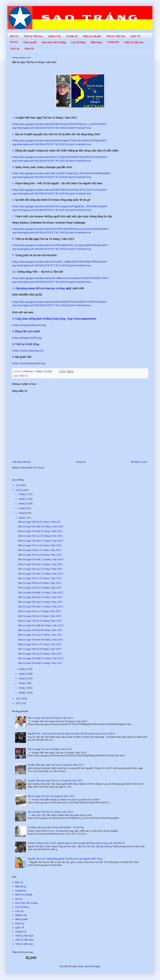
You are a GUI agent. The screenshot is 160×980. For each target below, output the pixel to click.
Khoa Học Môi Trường (54, 42)
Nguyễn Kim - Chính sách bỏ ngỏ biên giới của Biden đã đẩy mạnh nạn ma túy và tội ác (71, 733)
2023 (19, 490)
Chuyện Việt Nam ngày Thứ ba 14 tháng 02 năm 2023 (55, 780)
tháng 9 (23, 508)
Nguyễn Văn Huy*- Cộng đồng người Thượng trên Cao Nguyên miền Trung (65, 859)
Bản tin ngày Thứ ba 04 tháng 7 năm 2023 (40, 649)
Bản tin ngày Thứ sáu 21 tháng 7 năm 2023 (40, 569)
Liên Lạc (15, 49)
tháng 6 (23, 669)
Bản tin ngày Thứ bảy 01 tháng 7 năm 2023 (40, 663)
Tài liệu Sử (72, 36)
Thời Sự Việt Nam (33, 36)
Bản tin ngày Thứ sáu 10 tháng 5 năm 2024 (50, 749)
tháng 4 (23, 678)
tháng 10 (24, 503)
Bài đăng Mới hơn (22, 462)
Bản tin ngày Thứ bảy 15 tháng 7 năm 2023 (40, 597)
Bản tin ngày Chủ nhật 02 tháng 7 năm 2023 (41, 658)
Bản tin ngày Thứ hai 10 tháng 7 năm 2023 (40, 621)
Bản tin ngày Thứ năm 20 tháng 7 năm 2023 (41, 574)
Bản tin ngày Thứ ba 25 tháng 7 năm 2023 (40, 550)
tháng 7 (23, 518)
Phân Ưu (29, 49)
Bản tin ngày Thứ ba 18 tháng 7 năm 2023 (40, 583)
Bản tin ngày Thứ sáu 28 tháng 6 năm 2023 (40, 536)
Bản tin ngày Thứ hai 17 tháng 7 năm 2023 (40, 588)
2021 (19, 703)
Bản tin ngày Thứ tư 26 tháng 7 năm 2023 (40, 545)
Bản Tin (14, 36)
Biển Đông (96, 42)
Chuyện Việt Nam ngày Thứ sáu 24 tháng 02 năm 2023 (56, 765)
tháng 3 (23, 683)
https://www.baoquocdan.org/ (29, 363)
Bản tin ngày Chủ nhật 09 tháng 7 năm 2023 (41, 625)
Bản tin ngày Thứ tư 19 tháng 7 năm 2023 (40, 578)
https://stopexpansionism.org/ (29, 325)
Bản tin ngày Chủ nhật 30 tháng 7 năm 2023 (41, 526)
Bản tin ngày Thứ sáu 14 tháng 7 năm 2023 (40, 602)
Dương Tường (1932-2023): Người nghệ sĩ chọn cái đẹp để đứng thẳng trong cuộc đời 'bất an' (76, 843)
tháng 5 (23, 674)
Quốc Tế (135, 36)
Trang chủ (81, 462)
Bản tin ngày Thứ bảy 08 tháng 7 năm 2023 (40, 630)
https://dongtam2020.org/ (27, 338)
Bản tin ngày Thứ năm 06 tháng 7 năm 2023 (41, 640)
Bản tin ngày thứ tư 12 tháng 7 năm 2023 (40, 611)
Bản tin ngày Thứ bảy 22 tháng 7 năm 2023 (40, 564)
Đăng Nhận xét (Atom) (33, 467)
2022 (19, 698)
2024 (19, 485)
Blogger (96, 966)
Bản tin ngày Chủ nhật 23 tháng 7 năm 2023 (41, 559)
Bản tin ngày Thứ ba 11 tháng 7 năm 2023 (40, 616)
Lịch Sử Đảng (78, 42)
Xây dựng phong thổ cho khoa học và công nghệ (44, 288)
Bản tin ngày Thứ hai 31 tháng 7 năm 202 (39, 522)
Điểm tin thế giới (92, 36)
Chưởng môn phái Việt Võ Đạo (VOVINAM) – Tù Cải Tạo (56, 827)
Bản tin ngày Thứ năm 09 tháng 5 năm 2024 (50, 718)
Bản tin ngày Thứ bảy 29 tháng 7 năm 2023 (40, 531)
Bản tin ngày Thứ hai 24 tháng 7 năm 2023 (40, 555)
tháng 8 (23, 513)
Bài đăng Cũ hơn (139, 462)
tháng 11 (24, 499)
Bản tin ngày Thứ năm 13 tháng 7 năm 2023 (41, 606)
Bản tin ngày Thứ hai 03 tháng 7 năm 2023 (40, 654)
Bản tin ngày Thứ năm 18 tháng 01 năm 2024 (51, 796)
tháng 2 (23, 688)
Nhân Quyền (30, 42)
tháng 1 (23, 693)
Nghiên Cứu (54, 36)
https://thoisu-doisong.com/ (28, 351)
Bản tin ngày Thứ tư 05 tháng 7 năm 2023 (40, 644)
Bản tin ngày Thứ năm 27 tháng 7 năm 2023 (41, 541)
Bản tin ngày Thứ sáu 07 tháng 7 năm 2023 (40, 635)
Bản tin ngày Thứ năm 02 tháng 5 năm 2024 (50, 812)
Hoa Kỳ (14, 42)
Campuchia (113, 42)
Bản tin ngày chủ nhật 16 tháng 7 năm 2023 (41, 592)
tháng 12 (24, 494)
